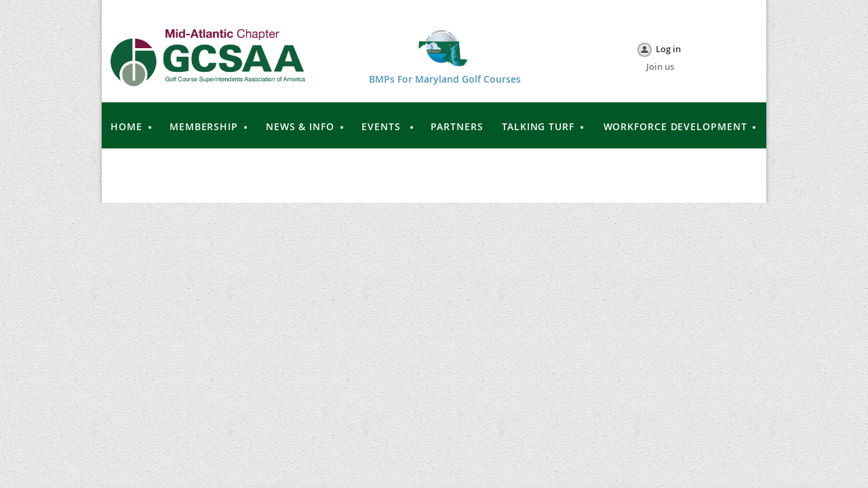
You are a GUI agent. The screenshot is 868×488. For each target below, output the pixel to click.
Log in (668, 49)
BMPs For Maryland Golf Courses (445, 79)
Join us (660, 66)
